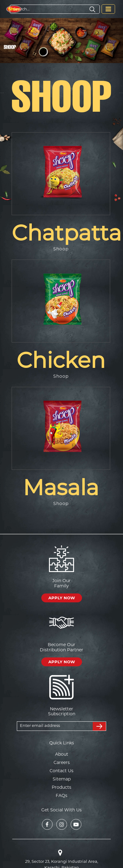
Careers (62, 762)
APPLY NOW (62, 598)
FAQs (61, 795)
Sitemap (62, 779)
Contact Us (61, 771)
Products (61, 787)
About (62, 754)
